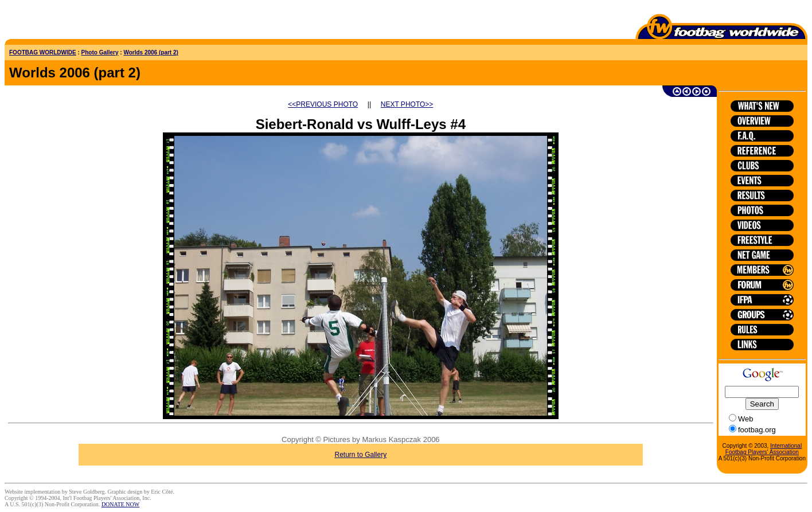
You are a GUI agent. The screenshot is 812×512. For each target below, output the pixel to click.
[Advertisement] (72, 22)
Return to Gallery (360, 455)
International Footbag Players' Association (764, 449)
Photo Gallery (100, 52)
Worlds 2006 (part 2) (151, 52)
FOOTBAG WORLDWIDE (43, 52)
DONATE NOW (120, 504)
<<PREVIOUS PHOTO (323, 104)
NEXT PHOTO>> (407, 104)
